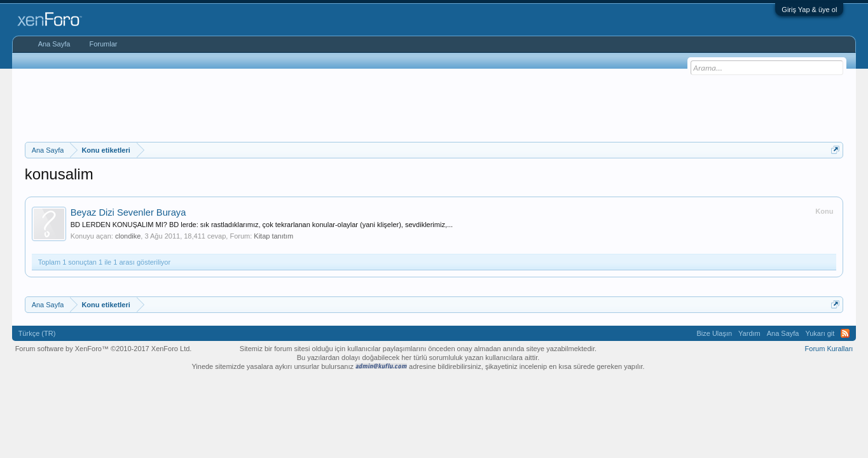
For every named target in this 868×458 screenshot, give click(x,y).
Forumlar (103, 44)
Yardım (749, 333)
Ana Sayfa (54, 44)
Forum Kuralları (829, 349)
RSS (845, 333)
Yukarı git (820, 333)
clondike (128, 236)
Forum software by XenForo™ (104, 349)
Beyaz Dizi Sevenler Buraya (128, 212)
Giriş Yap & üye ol (809, 10)
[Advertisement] (434, 104)
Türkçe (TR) (37, 333)
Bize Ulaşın (714, 333)
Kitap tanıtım (273, 236)
